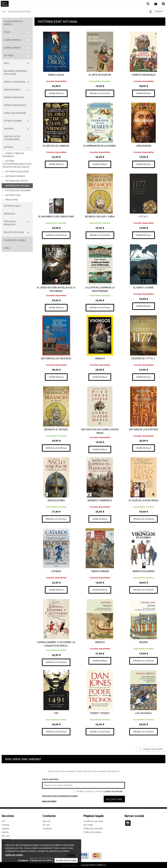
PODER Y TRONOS (100, 713)
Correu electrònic (50, 779)
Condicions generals (93, 821)
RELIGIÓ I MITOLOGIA (14, 232)
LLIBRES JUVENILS (12, 48)
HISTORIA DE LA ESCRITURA (143, 429)
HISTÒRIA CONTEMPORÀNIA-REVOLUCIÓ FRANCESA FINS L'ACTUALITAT (17, 164)
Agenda (5, 828)
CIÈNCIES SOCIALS (12, 90)
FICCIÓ (7, 32)
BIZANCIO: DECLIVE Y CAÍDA (100, 217)
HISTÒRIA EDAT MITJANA (17, 186)
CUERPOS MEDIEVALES (144, 75)
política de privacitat (114, 791)
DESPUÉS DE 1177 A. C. (144, 358)
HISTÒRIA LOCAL (13, 195)
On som (46, 825)
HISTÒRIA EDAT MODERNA (18, 190)
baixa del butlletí (49, 801)
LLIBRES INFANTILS (13, 40)
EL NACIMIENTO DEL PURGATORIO (56, 217)
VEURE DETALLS (56, 93)
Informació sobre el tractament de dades (60, 796)
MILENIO (144, 642)
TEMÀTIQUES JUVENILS (15, 240)
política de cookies (14, 855)
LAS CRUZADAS (143, 713)
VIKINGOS (100, 358)
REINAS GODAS (56, 75)
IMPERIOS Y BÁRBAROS (100, 500)
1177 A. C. (143, 217)
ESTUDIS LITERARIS (13, 121)
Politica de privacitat (93, 828)
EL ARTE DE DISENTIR (100, 75)
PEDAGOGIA (10, 214)
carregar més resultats (153, 749)
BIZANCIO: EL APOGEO (56, 429)
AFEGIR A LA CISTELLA (100, 93)
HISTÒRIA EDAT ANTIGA (16, 181)
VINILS (7, 248)
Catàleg (5, 825)
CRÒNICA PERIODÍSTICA (15, 105)
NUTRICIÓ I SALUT (12, 206)
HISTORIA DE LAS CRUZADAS (56, 358)
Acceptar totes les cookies (66, 860)
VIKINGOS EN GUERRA (143, 571)
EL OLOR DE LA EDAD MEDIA (144, 500)
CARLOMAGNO (144, 146)
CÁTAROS (56, 571)
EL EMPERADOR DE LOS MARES (100, 146)
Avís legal (88, 825)
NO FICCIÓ (9, 55)
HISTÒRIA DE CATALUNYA (17, 172)
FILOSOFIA (9, 129)
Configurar (23, 861)
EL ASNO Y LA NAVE (144, 288)
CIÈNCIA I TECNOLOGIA (15, 82)
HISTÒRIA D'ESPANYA (15, 176)
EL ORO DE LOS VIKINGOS (56, 146)
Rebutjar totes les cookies (41, 860)
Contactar (47, 828)
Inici (4, 821)
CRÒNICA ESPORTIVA (14, 97)
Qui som (6, 836)
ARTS (6, 63)
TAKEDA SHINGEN (100, 571)
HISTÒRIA (8, 147)
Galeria (5, 832)
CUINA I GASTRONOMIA (15, 113)
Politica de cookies (92, 832)
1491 (56, 713)
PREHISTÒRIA (12, 200)
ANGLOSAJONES (56, 500)
